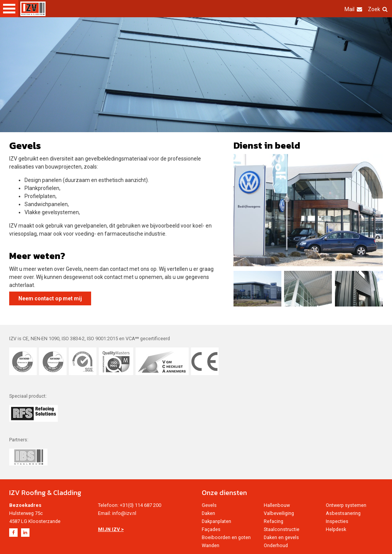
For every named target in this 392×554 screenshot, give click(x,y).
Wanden (211, 545)
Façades (211, 529)
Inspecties (337, 521)
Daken (208, 513)
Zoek (378, 9)
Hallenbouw (277, 505)
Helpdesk (336, 529)
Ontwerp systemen (346, 505)
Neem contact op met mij (50, 298)
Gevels (209, 505)
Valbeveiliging (279, 513)
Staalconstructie (282, 529)
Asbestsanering (343, 513)
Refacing (274, 521)
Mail (353, 9)
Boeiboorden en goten (226, 537)
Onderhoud (276, 545)
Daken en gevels (281, 537)
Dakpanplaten (216, 521)
